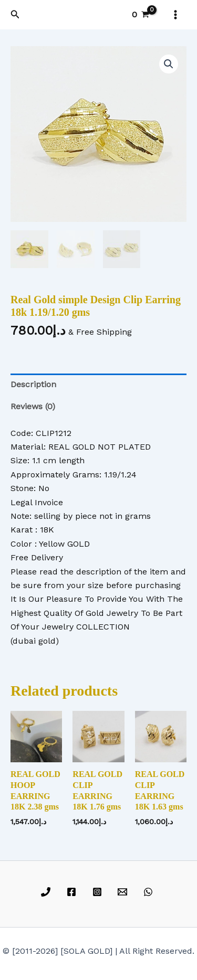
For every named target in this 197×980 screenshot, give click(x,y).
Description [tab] (33, 384)
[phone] (48, 892)
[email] (124, 892)
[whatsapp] (150, 892)
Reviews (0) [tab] (33, 406)
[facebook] (73, 892)
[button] (15, 14)
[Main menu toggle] (175, 15)
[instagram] (98, 892)
